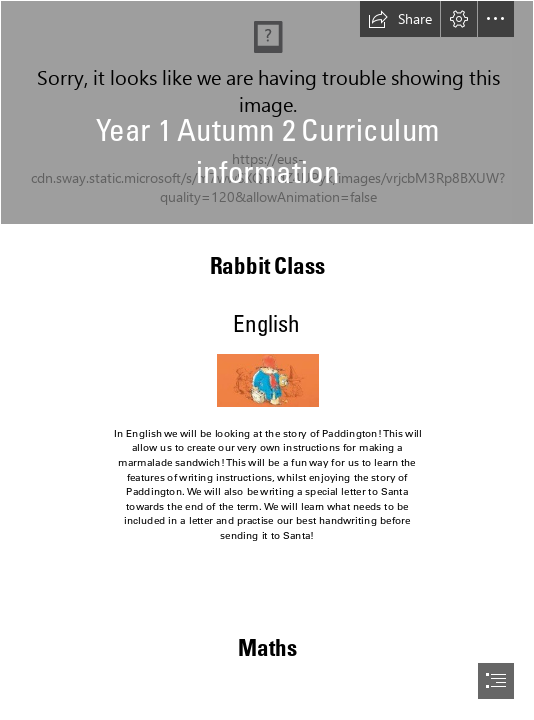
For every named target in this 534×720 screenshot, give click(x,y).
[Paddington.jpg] (267, 379)
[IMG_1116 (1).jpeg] (267, 112)
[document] (267, 360)
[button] (400, 19)
